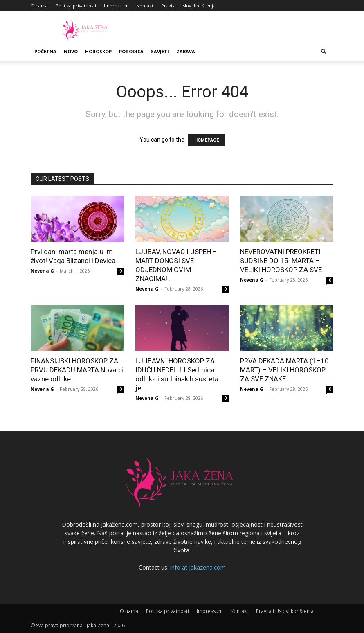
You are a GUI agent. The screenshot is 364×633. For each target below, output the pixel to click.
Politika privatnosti (76, 6)
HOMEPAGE (207, 140)
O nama (39, 6)
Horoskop (98, 51)
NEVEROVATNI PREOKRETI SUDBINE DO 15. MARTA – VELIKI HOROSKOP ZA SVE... (283, 261)
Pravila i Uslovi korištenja (188, 6)
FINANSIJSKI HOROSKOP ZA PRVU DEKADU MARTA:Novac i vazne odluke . (77, 370)
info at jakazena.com (198, 567)
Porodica (131, 51)
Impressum (116, 6)
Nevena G (42, 271)
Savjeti (160, 51)
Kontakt (145, 6)
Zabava (186, 51)
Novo (71, 51)
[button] (324, 52)
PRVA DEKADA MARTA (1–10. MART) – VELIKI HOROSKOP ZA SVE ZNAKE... (285, 370)
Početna (45, 51)
